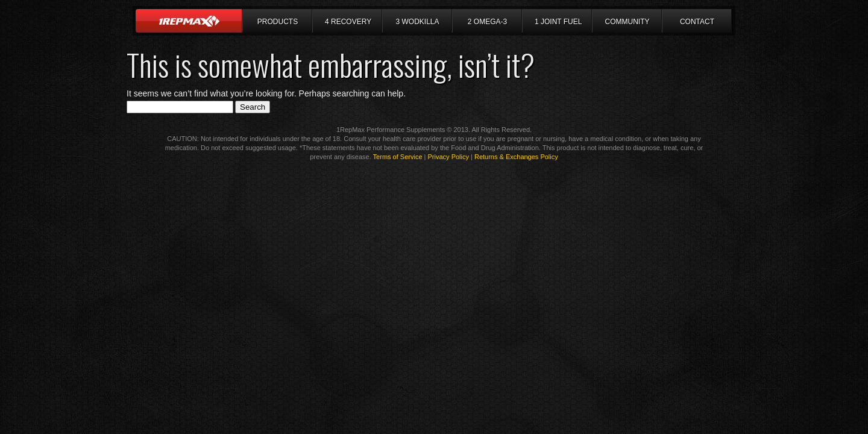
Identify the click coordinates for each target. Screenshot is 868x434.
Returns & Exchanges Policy (516, 157)
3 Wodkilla (417, 22)
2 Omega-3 (487, 22)
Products (278, 22)
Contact (697, 22)
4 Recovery (348, 22)
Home (189, 21)
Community (627, 22)
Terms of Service (398, 157)
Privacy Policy (448, 157)
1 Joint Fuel (558, 22)
